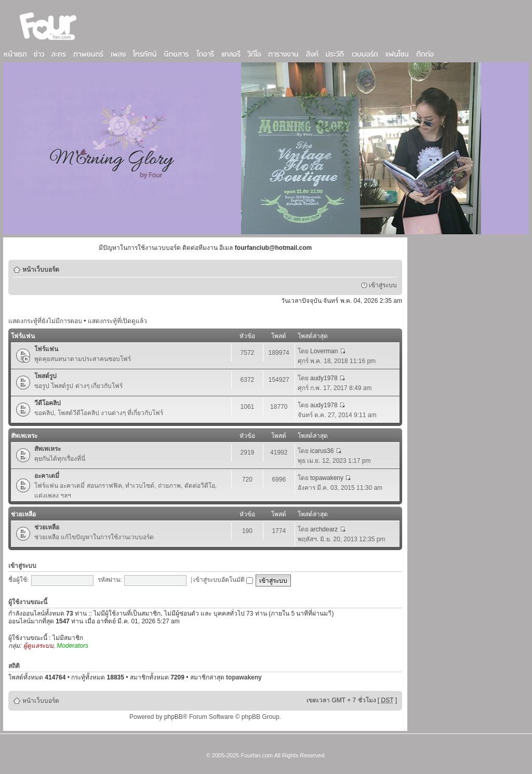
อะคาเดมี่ (47, 476)
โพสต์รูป (45, 376)
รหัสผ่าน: (110, 580)
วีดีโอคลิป (48, 403)
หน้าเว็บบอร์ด (41, 270)
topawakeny (327, 478)
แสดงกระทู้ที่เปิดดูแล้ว (117, 321)
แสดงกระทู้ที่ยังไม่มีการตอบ (45, 321)
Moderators (72, 646)
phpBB (174, 717)
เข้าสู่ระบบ (383, 285)
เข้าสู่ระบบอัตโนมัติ (223, 580)
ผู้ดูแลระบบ (38, 646)
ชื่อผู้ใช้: (18, 580)
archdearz (324, 529)
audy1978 (324, 378)
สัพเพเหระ (24, 436)
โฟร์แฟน (23, 336)
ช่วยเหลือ (23, 514)
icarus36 (322, 451)
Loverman (324, 351)
